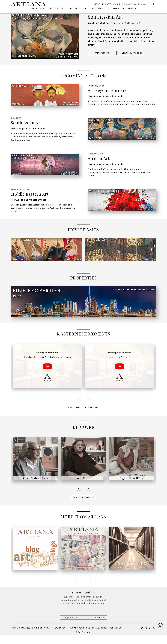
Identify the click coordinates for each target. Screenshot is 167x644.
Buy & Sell (96, 11)
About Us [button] (37, 11)
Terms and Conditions (79, 637)
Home (97, 4)
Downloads (59, 637)
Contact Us (115, 637)
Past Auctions (57, 11)
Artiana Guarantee (20, 637)
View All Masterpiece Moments (83, 417)
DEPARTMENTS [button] (115, 11)
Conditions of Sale (42, 637)
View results (102, 62)
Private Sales (77, 11)
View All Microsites (83, 507)
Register (107, 4)
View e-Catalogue (132, 62)
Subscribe (100, 627)
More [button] (131, 11)
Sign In (117, 4)
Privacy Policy (100, 637)
